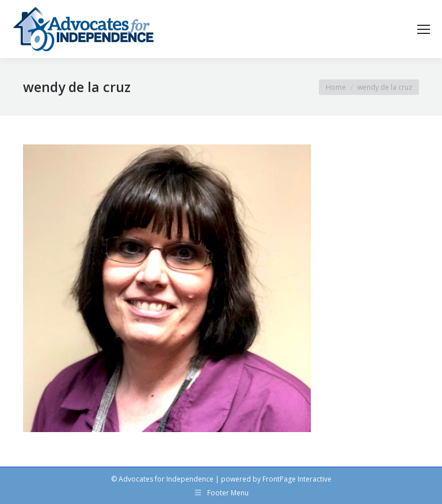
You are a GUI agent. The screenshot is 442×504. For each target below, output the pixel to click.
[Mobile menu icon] (424, 29)
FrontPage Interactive (297, 479)
